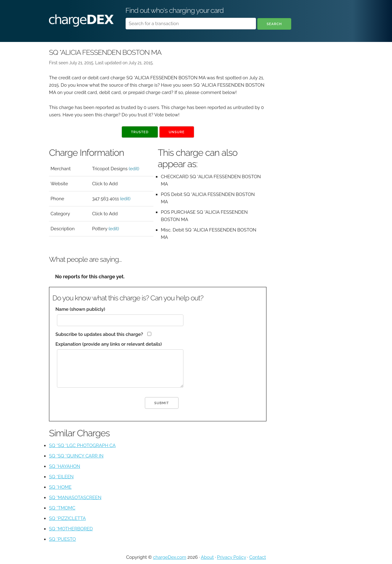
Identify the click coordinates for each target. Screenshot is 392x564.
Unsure (177, 132)
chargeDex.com (170, 557)
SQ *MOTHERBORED (71, 529)
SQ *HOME (60, 487)
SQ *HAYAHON (65, 466)
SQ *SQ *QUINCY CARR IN (76, 456)
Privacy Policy (232, 557)
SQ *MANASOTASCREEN (75, 498)
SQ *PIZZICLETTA (67, 518)
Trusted (140, 132)
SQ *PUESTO (62, 539)
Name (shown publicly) (80, 309)
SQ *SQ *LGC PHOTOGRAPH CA (82, 446)
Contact (258, 557)
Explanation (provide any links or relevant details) (109, 344)
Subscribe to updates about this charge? (99, 334)
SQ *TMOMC (62, 508)
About (207, 557)
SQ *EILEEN (61, 477)
